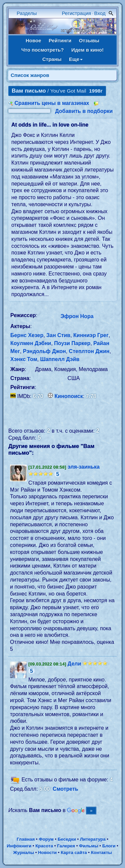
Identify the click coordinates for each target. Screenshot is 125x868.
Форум (46, 839)
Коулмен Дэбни (31, 343)
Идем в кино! (87, 50)
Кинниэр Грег (91, 335)
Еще (76, 59)
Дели (74, 664)
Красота (44, 846)
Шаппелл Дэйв (60, 359)
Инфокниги (19, 846)
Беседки (67, 839)
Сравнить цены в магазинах (52, 103)
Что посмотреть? (42, 50)
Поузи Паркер (72, 343)
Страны (52, 59)
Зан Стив (58, 335)
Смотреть (65, 789)
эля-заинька (84, 467)
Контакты (101, 853)
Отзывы (89, 40)
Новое (33, 40)
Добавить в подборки (84, 111)
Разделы (27, 13)
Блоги (109, 846)
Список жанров (30, 75)
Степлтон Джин (89, 351)
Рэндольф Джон (44, 351)
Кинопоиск (69, 396)
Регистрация (77, 13)
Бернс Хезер (27, 335)
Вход (100, 13)
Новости (47, 853)
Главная (26, 839)
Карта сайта (74, 853)
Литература (93, 839)
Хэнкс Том (24, 359)
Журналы (23, 853)
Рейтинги (60, 40)
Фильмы (88, 846)
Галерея (66, 846)
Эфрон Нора (77, 316)
